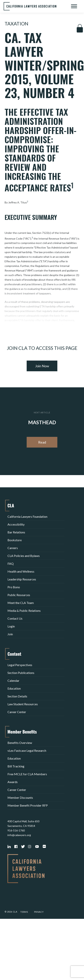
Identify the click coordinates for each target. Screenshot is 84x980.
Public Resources (19, 595)
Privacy (39, 912)
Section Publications (21, 673)
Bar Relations (16, 532)
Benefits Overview (20, 743)
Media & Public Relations (24, 611)
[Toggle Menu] (74, 6)
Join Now (42, 366)
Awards (13, 782)
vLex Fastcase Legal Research (27, 750)
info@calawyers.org (19, 835)
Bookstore (15, 540)
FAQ (11, 564)
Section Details (17, 696)
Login (11, 626)
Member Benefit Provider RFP (28, 805)
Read (42, 442)
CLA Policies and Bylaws (24, 556)
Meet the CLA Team (21, 603)
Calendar (13, 681)
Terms (24, 912)
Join (10, 634)
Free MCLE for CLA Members (27, 774)
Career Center (17, 712)
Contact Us (15, 618)
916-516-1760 (16, 830)
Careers (13, 548)
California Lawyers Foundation (27, 516)
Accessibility (16, 524)
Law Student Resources (23, 704)
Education (14, 688)
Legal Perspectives (20, 665)
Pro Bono (14, 587)
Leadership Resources (22, 579)
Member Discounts (20, 798)
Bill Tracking (16, 766)
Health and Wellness (21, 571)
